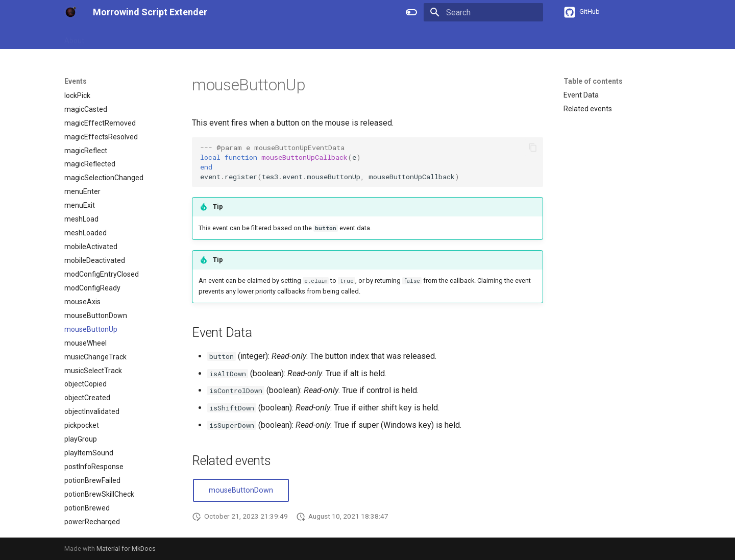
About (74, 37)
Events (251, 37)
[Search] (483, 12)
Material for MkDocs (126, 549)
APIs (188, 37)
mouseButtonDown (241, 490)
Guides (107, 37)
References (150, 37)
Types (218, 37)
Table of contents (593, 81)
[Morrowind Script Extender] (70, 12)
